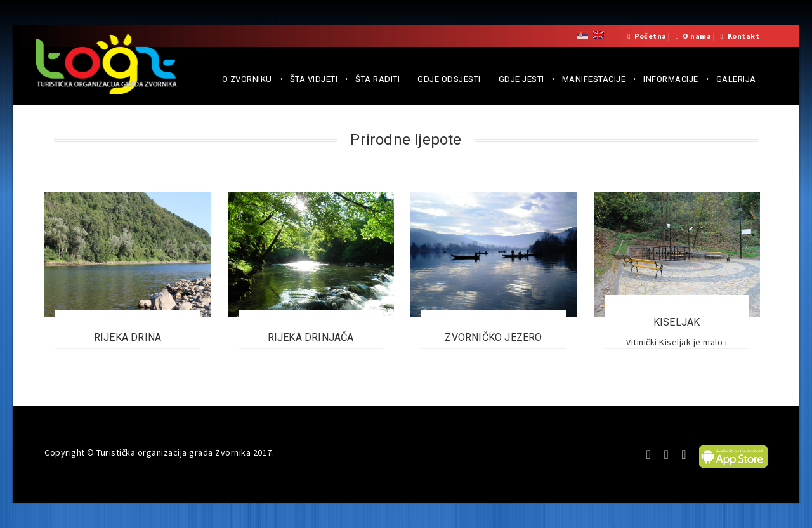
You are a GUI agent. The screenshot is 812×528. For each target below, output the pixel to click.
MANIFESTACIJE (594, 79)
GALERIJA (736, 79)
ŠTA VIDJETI (314, 79)
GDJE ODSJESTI (449, 79)
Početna (651, 36)
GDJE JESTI (521, 79)
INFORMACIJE (671, 79)
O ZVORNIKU (247, 79)
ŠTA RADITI (377, 79)
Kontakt (744, 36)
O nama (697, 36)
